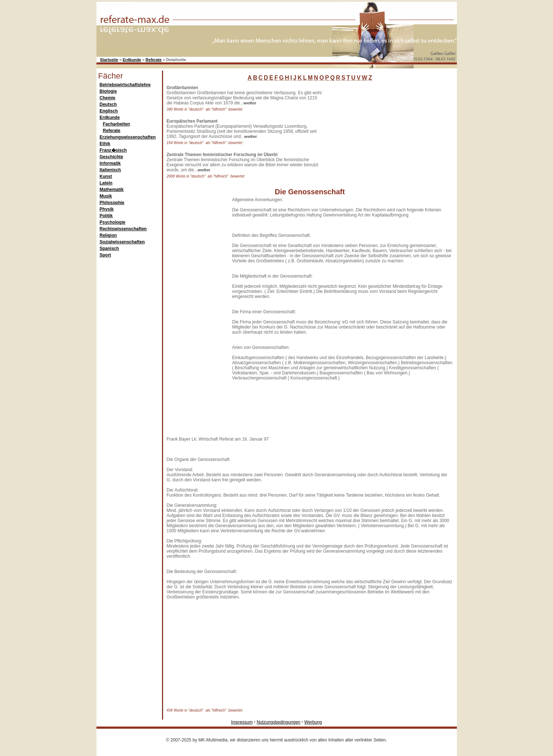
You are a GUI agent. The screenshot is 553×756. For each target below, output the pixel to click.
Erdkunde (132, 60)
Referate (154, 60)
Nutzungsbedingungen (279, 722)
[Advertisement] (380, 131)
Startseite (109, 60)
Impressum (242, 722)
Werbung (313, 722)
